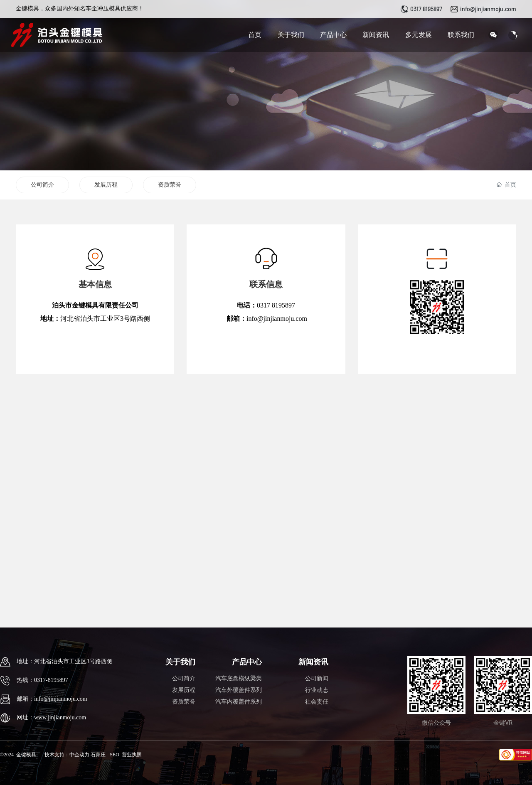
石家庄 (98, 755)
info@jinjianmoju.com (488, 9)
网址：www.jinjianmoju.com (51, 717)
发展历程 (106, 185)
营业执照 (132, 755)
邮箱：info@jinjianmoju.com (52, 699)
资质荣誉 (170, 185)
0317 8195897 (426, 9)
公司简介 (42, 185)
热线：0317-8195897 (42, 680)
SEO (115, 755)
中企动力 (79, 755)
